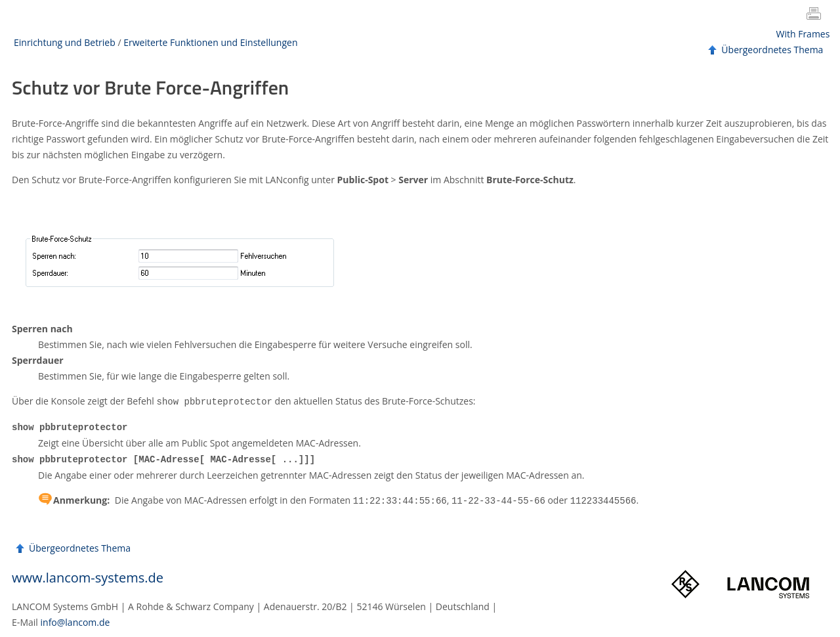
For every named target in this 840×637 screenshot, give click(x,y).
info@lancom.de (75, 620)
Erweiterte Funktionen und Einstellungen (210, 42)
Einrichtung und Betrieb (65, 42)
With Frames (803, 34)
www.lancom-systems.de (88, 575)
